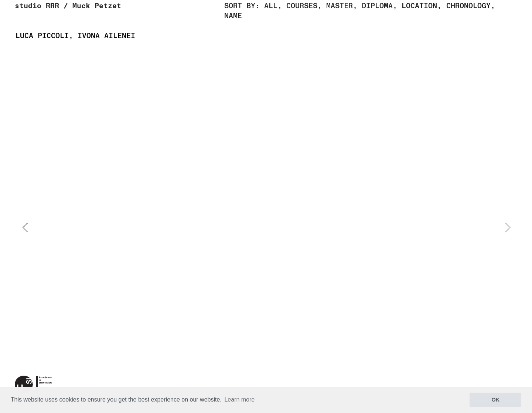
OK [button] (495, 400)
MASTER (340, 6)
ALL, (273, 6)
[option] (266, 227)
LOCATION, (422, 6)
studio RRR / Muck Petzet (68, 6)
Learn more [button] (239, 400)
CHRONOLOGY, (471, 6)
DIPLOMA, (379, 6)
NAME (233, 16)
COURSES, (302, 6)
